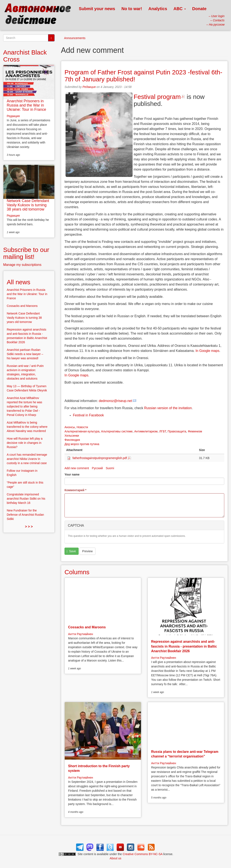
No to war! (132, 9)
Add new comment (77, 468)
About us (115, 858)
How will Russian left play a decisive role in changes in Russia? (25, 443)
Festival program (157, 97)
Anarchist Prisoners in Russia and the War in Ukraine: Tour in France (26, 105)
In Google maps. (77, 375)
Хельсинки (72, 436)
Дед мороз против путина (82, 444)
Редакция (89, 87)
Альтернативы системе (117, 431)
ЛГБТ (163, 431)
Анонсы (70, 427)
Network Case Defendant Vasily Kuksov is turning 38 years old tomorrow (28, 205)
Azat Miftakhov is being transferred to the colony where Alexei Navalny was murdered (27, 427)
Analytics (158, 9)
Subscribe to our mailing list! (26, 253)
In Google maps (207, 351)
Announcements (75, 38)
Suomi (110, 468)
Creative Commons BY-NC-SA (143, 854)
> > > (29, 527)
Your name (72, 474)
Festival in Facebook (88, 415)
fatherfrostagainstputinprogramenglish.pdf (100, 458)
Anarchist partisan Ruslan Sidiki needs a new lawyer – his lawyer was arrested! (25, 354)
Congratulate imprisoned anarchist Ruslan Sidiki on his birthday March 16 (26, 499)
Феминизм (195, 431)
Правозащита (177, 431)
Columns (77, 572)
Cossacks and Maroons (87, 627)
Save (71, 551)
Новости (82, 427)
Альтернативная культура (82, 431)
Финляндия (72, 440)
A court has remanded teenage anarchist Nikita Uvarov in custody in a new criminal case (27, 459)
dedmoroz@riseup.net (115, 401)
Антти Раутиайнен (81, 634)
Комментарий (75, 490)
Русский (97, 468)
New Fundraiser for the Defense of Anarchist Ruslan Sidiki (25, 515)
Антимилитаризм (146, 431)
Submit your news (97, 9)
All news (19, 282)
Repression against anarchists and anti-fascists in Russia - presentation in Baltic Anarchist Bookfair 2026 (184, 646)
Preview (87, 551)
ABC (180, 9)
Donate (199, 9)
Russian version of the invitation (168, 408)
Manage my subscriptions (22, 265)
